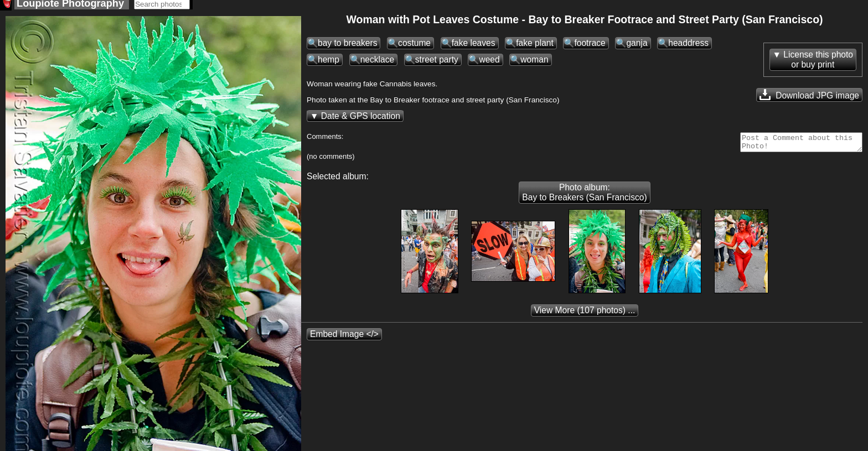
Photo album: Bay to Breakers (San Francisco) (584, 199)
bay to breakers (347, 46)
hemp (329, 63)
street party (437, 63)
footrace (590, 46)
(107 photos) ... (585, 317)
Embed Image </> (344, 341)
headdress (688, 46)
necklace (378, 63)
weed (489, 63)
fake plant (535, 46)
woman (534, 63)
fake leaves (474, 46)
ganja (637, 46)
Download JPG (809, 98)
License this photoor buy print (818, 63)
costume (414, 46)
